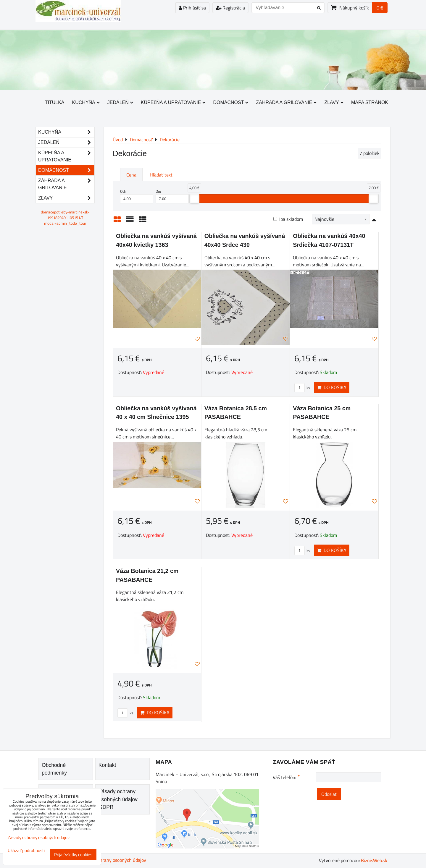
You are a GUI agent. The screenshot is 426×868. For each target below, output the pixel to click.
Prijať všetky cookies (73, 855)
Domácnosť (231, 102)
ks (302, 388)
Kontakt (107, 765)
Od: (137, 196)
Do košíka (332, 387)
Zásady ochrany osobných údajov (113, 860)
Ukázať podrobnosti (26, 851)
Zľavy (334, 102)
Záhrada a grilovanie (286, 102)
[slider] (194, 199)
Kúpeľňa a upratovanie (173, 102)
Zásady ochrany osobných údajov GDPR (118, 799)
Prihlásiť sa (192, 8)
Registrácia (230, 8)
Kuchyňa (86, 102)
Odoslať (329, 794)
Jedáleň (120, 102)
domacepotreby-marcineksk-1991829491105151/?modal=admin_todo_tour (65, 218)
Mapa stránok (370, 102)
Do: (172, 196)
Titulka (55, 102)
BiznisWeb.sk (374, 860)
